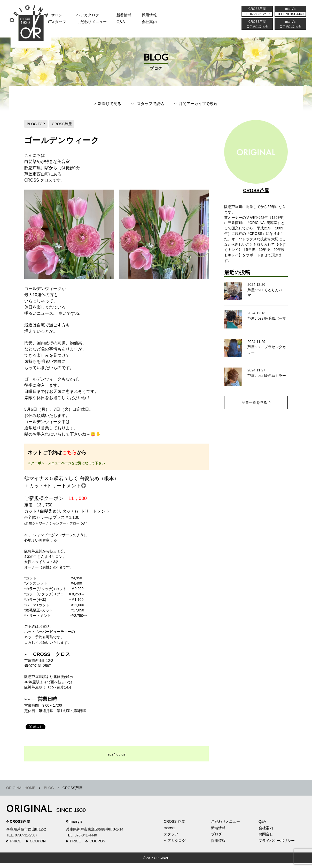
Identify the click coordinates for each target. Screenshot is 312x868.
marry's (76, 826)
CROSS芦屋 (62, 125)
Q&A (131, 25)
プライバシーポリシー (277, 845)
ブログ (216, 839)
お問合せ (266, 839)
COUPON (38, 846)
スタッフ (60, 25)
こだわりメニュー (225, 826)
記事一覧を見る (254, 405)
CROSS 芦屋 (174, 826)
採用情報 (164, 17)
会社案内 (164, 25)
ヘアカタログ (94, 17)
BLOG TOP (36, 125)
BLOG (49, 793)
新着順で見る (109, 105)
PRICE (16, 846)
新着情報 (218, 833)
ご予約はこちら (288, 30)
